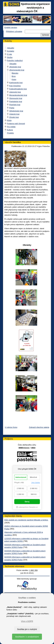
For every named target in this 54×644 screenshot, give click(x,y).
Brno (14, 76)
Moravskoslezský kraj (18, 95)
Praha (12, 108)
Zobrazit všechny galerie (39, 427)
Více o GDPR (27, 621)
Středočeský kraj (16, 111)
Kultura (10, 130)
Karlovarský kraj (16, 83)
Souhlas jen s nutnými (27, 629)
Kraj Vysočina (15, 86)
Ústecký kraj (14, 114)
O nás (9, 54)
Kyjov (14, 79)
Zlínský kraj (14, 117)
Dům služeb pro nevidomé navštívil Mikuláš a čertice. (26, 520)
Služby (10, 57)
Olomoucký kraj (16, 98)
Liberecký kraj (15, 92)
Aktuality (11, 48)
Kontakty (11, 51)
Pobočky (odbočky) (15, 61)
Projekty (10, 133)
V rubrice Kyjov (11, 427)
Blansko (15, 73)
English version (11, 27)
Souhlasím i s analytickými (27, 637)
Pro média (11, 127)
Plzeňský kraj (15, 105)
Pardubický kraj (16, 101)
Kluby (9, 120)
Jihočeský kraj (15, 67)
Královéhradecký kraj (18, 89)
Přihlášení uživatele (14, 31)
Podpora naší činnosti (16, 124)
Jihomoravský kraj (17, 70)
